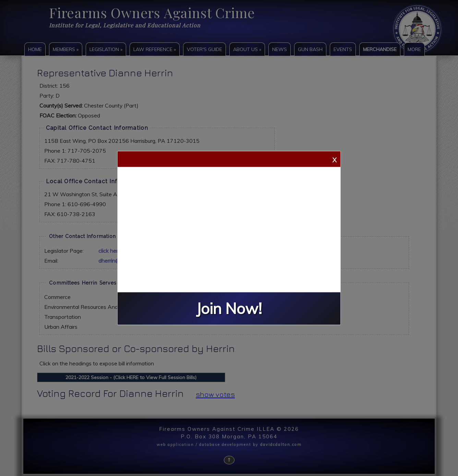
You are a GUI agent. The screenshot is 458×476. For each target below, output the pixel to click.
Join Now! (229, 309)
